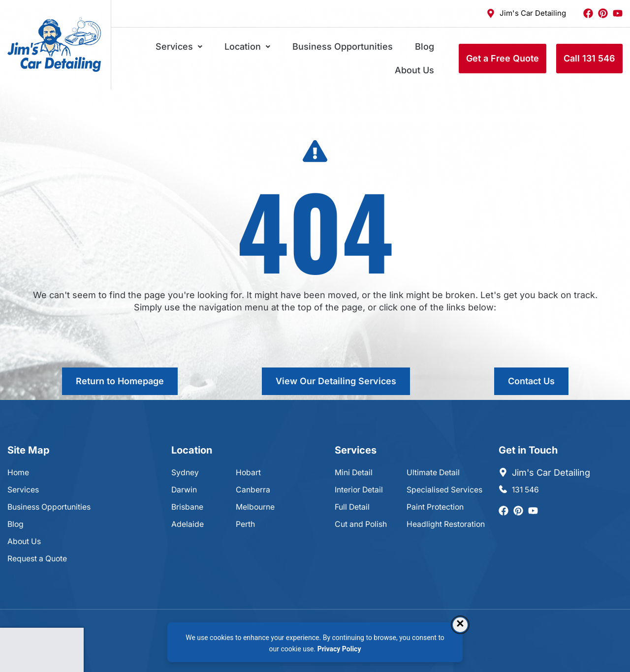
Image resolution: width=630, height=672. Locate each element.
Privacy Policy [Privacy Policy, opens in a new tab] (339, 649)
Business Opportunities (318, 50)
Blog (385, 50)
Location (237, 50)
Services (184, 50)
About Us (422, 50)
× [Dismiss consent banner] (460, 625)
